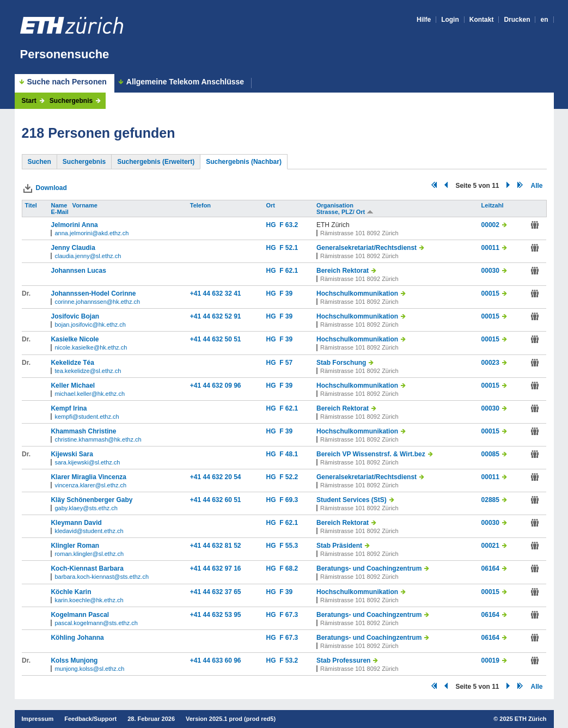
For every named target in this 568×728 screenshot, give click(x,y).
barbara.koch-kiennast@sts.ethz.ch (102, 577)
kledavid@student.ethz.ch (89, 531)
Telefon (201, 205)
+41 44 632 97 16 (216, 568)
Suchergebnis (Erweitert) (156, 162)
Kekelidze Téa (72, 363)
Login (450, 20)
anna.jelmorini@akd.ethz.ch (91, 233)
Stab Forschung (341, 363)
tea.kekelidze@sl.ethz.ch (88, 371)
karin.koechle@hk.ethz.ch (89, 600)
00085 (490, 454)
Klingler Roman (75, 546)
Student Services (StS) (352, 500)
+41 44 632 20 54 (216, 477)
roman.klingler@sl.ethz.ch (89, 554)
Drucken (517, 20)
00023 (490, 363)
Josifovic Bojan (75, 316)
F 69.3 (289, 500)
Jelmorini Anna (74, 225)
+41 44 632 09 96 (216, 386)
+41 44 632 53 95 (216, 615)
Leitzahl (493, 205)
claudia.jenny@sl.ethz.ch (88, 256)
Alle (536, 186)
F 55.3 (289, 546)
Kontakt (482, 20)
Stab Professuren (343, 660)
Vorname (86, 205)
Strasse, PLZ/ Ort (345, 212)
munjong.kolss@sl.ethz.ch (89, 669)
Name (60, 205)
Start (29, 101)
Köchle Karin (71, 592)
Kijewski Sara (72, 454)
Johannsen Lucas (78, 271)
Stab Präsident (339, 546)
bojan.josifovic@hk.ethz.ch (90, 325)
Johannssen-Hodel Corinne (93, 293)
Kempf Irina (69, 408)
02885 (490, 500)
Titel (32, 205)
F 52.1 (289, 248)
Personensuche (65, 54)
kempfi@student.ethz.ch (87, 417)
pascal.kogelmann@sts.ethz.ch (96, 623)
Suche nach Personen (67, 82)
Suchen (39, 162)
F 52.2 (289, 477)
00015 (490, 293)
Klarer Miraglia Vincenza (88, 477)
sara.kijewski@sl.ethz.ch (87, 462)
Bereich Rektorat (343, 271)
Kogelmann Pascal (80, 615)
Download (51, 188)
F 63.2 (289, 225)
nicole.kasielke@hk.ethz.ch (91, 347)
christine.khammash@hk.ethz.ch (98, 439)
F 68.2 (289, 568)
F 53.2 (289, 660)
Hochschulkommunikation (357, 293)
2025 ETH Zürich (523, 719)
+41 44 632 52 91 (216, 316)
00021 (490, 546)
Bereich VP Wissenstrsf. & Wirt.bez (371, 454)
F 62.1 (289, 271)
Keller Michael (73, 386)
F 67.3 (289, 615)
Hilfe (424, 20)
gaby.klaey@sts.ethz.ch (86, 508)
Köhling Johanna (77, 638)
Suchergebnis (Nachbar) (244, 162)
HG (273, 225)
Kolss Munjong (74, 660)
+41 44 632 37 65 (216, 592)
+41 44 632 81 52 (216, 546)
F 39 (286, 293)
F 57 (286, 363)
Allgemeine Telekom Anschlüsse (185, 82)
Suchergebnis (71, 101)
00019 (490, 660)
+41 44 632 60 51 (216, 500)
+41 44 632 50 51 (216, 339)
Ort (272, 205)
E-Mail (60, 212)
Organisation (336, 205)
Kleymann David (76, 523)
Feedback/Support (90, 719)
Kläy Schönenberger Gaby (91, 500)
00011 (490, 248)
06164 (490, 568)
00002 (490, 225)
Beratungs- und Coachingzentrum (369, 568)
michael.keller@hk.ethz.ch (90, 394)
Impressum (38, 719)
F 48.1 (289, 454)
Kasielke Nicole (75, 339)
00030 (490, 271)
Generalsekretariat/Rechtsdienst (367, 248)
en (544, 20)
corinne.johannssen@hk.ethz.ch (97, 302)
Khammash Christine (83, 431)
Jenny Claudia (73, 248)
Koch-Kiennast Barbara (87, 568)
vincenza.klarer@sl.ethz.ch (90, 485)
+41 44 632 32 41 (216, 293)
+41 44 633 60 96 (216, 660)
